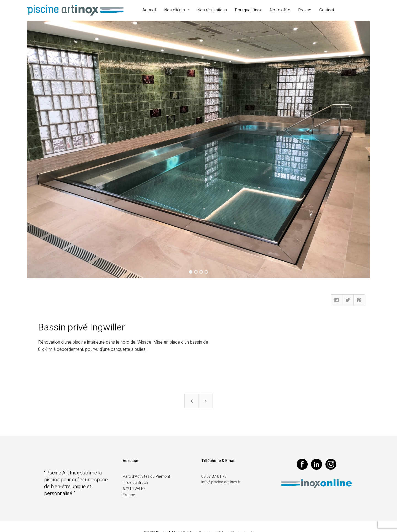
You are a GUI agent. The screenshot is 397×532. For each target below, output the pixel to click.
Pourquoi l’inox (248, 10)
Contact (327, 10)
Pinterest (359, 300)
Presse (305, 10)
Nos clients (175, 10)
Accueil (149, 10)
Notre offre (280, 10)
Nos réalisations (212, 10)
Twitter (348, 300)
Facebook (337, 300)
